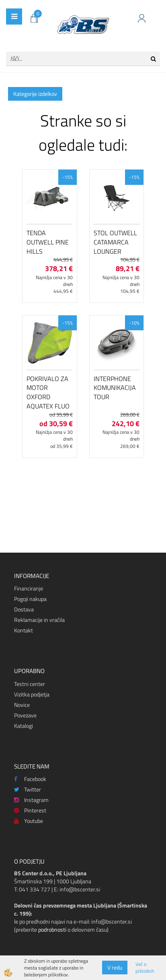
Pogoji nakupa (30, 599)
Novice (22, 705)
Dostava (24, 609)
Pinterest (30, 810)
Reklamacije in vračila (39, 620)
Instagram (31, 800)
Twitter (28, 789)
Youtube (29, 821)
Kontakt (24, 630)
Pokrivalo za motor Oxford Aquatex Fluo (48, 392)
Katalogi (24, 726)
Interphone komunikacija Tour (115, 388)
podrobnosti (52, 929)
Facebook (30, 779)
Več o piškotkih (145, 968)
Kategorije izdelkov (35, 94)
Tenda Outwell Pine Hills (48, 242)
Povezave (25, 715)
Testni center (30, 684)
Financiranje (29, 588)
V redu (115, 967)
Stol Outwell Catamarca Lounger (115, 242)
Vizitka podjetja (32, 694)
